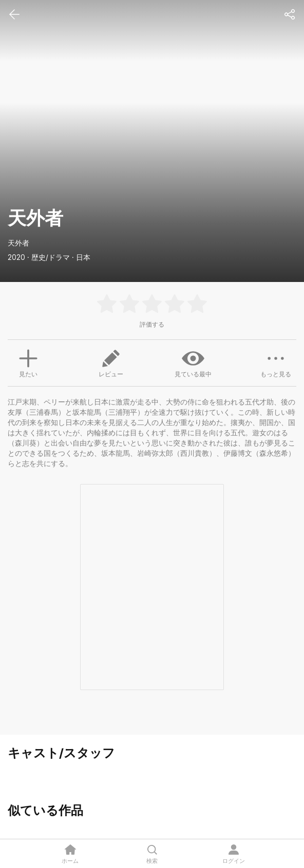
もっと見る (276, 362)
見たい (28, 362)
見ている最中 (193, 362)
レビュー (111, 362)
